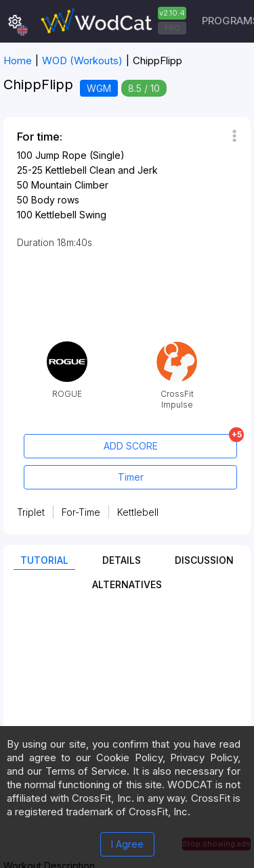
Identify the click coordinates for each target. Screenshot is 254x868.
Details (122, 560)
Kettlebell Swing (71, 215)
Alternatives (127, 584)
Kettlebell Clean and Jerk (102, 170)
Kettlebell (138, 512)
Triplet (31, 512)
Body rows (55, 200)
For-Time (81, 512)
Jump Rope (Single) (80, 155)
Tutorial (44, 560)
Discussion (204, 560)
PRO (172, 28)
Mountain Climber (70, 185)
